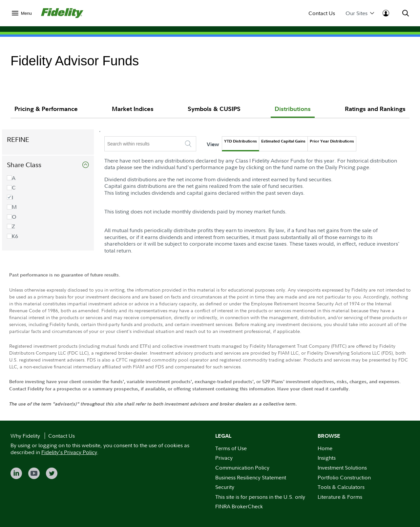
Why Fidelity (25, 436)
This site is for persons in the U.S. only (260, 497)
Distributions (293, 109)
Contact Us (322, 13)
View (221, 144)
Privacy (224, 458)
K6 (21, 236)
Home (325, 448)
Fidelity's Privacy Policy (69, 452)
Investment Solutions (342, 468)
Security (225, 487)
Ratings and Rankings (375, 109)
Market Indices (133, 109)
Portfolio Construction (344, 477)
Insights (327, 458)
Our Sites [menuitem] (360, 13)
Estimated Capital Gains (292, 141)
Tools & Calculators (341, 487)
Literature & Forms (340, 497)
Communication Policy (242, 468)
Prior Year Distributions (340, 141)
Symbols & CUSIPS (214, 109)
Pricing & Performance (46, 109)
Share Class (33, 165)
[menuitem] (22, 13)
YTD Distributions (249, 141)
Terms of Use (231, 448)
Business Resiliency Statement (251, 477)
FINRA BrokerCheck (239, 506)
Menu (26, 13)
